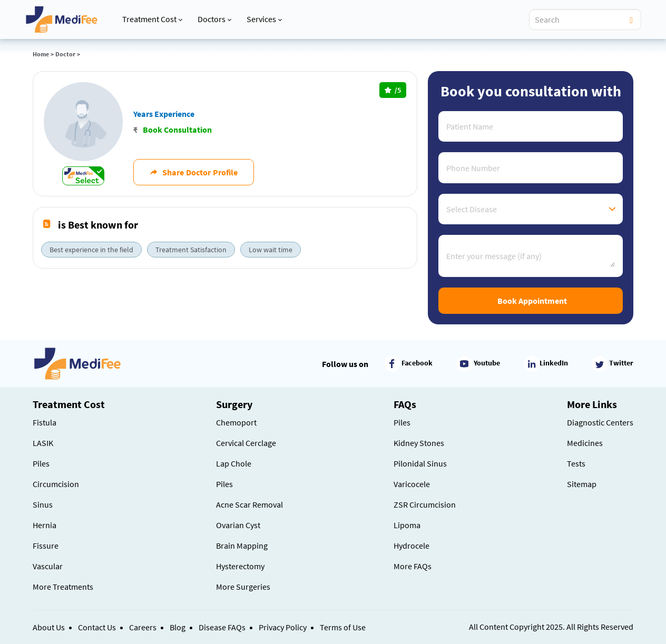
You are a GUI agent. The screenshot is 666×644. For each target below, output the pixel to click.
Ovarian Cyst (238, 525)
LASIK (43, 443)
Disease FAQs (222, 627)
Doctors (214, 19)
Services (264, 19)
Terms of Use (343, 627)
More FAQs (413, 566)
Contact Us (97, 627)
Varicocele (412, 484)
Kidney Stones (419, 443)
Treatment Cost (152, 19)
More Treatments (63, 587)
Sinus (43, 504)
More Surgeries (243, 587)
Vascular (48, 566)
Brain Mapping (242, 546)
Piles (41, 463)
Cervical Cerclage (246, 443)
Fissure (46, 546)
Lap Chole (234, 463)
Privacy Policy (283, 627)
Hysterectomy (240, 566)
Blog (178, 627)
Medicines (585, 443)
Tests (576, 463)
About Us (49, 627)
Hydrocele (412, 546)
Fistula (45, 422)
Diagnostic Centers (600, 422)
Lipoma (407, 525)
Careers (143, 627)
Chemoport (236, 422)
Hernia (45, 525)
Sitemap (582, 484)
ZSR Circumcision (425, 504)
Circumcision (56, 484)
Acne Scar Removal (249, 504)
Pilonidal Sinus (420, 463)
